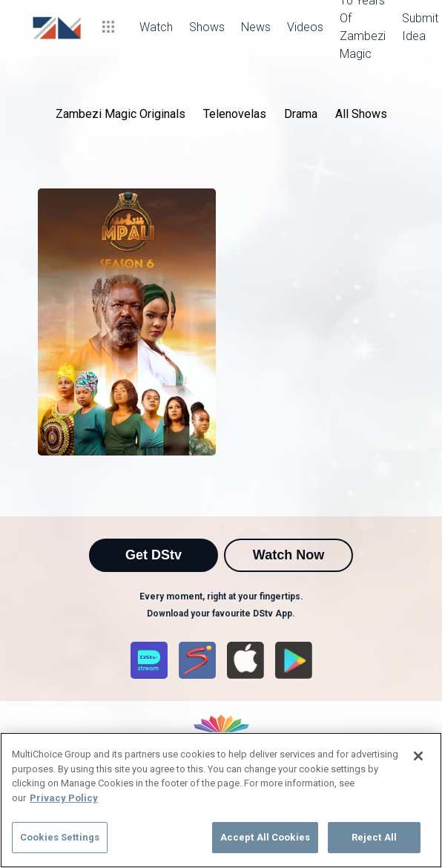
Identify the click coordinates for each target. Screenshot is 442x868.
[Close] (418, 756)
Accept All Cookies (265, 837)
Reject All (374, 837)
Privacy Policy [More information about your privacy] (64, 798)
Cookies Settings (60, 837)
